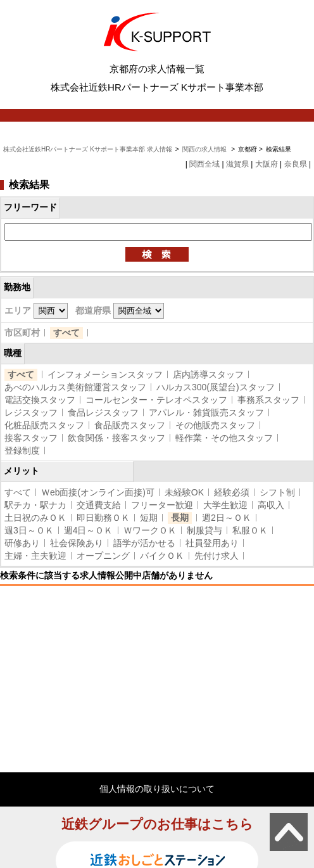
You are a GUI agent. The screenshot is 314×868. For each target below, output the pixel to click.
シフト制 (277, 492)
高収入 (271, 505)
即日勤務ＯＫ (103, 518)
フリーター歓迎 (162, 505)
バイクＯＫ (162, 556)
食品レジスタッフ (103, 412)
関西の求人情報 (205, 149)
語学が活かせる (144, 543)
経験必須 (232, 492)
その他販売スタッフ (215, 425)
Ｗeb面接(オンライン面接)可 (98, 492)
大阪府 (267, 164)
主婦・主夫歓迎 (35, 556)
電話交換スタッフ (40, 400)
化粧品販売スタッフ (44, 425)
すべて (66, 333)
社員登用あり (212, 543)
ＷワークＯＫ (150, 530)
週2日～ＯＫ (227, 518)
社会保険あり (77, 543)
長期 (180, 518)
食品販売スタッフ (130, 425)
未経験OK (184, 492)
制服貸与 (204, 530)
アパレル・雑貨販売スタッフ (206, 412)
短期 (149, 518)
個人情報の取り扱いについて (157, 789)
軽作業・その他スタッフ (224, 438)
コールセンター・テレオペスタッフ (156, 400)
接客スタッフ (31, 438)
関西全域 (204, 164)
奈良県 (296, 164)
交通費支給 (99, 505)
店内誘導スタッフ (208, 374)
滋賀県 (237, 164)
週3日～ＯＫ (29, 530)
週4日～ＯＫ (89, 530)
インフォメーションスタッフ (105, 374)
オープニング (103, 556)
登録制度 (22, 450)
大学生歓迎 (225, 505)
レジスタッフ (31, 412)
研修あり (22, 543)
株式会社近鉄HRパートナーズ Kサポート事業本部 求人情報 (88, 149)
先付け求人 (217, 556)
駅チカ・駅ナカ (35, 505)
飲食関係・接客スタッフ (116, 438)
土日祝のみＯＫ (35, 518)
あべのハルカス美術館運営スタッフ (75, 387)
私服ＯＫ (250, 530)
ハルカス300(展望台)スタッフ (216, 387)
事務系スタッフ (268, 400)
